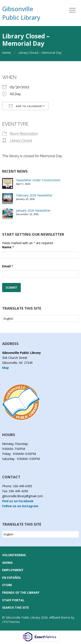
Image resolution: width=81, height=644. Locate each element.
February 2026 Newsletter (34, 195)
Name (8, 247)
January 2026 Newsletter (33, 210)
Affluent (55, 617)
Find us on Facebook (18, 501)
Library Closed (21, 141)
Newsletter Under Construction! (38, 180)
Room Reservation (24, 134)
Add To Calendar (25, 106)
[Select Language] (40, 319)
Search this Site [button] (16, 607)
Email (8, 266)
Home (6, 53)
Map (6, 368)
